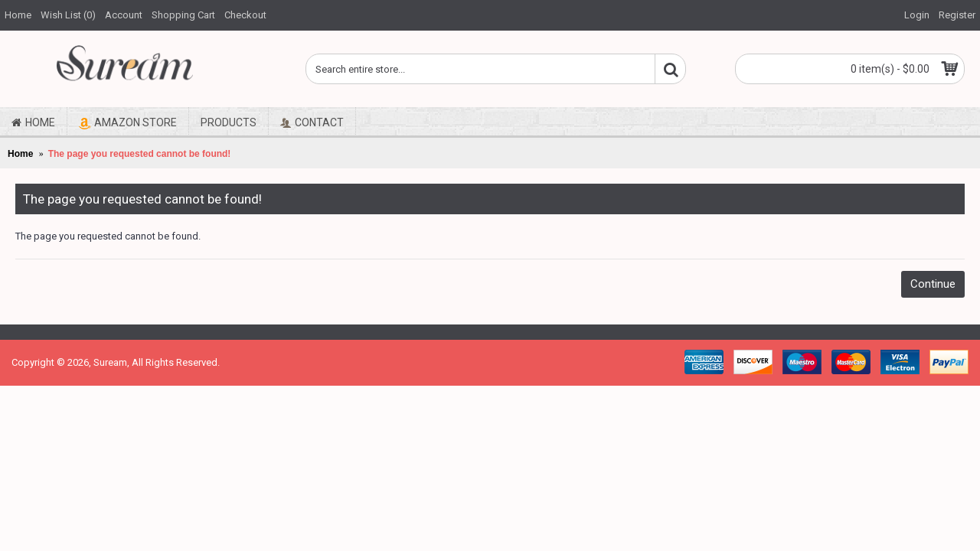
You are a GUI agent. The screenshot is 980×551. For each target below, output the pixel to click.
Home (20, 154)
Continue (933, 284)
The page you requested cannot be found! (140, 154)
